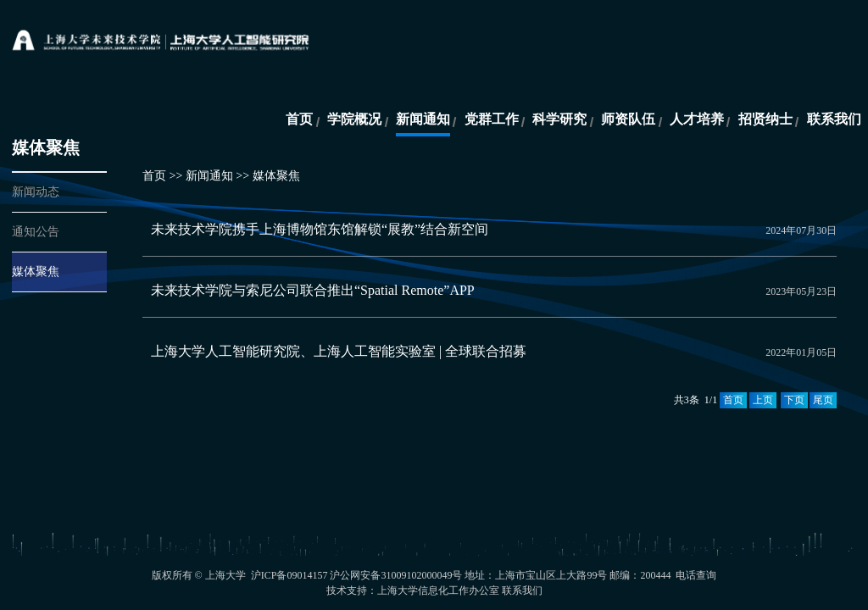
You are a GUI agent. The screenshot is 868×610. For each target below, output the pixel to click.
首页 (299, 119)
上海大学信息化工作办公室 (438, 591)
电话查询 (696, 575)
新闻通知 (423, 119)
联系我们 (834, 119)
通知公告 (36, 232)
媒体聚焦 (36, 272)
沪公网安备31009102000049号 (396, 575)
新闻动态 (36, 192)
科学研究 (559, 119)
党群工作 (492, 119)
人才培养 (697, 119)
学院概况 (354, 119)
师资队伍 (628, 119)
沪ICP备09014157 (291, 575)
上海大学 (225, 575)
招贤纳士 (765, 119)
